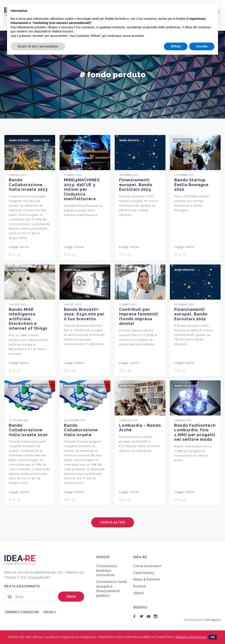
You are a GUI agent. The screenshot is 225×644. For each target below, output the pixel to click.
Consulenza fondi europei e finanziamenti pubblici (112, 589)
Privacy (50, 612)
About (138, 593)
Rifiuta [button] (176, 46)
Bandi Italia (41, 140)
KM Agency (213, 620)
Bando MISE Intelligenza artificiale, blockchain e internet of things (28, 320)
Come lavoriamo (147, 566)
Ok (213, 637)
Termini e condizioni (22, 612)
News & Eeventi (147, 579)
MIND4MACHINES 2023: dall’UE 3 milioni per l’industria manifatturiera (82, 191)
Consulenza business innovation (106, 571)
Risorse (139, 586)
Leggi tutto (19, 246)
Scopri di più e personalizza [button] (38, 46)
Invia (71, 597)
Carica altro (113, 522)
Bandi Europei (19, 140)
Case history (144, 573)
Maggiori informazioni (191, 637)
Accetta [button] (202, 46)
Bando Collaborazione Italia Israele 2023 (28, 184)
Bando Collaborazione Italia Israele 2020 (28, 431)
